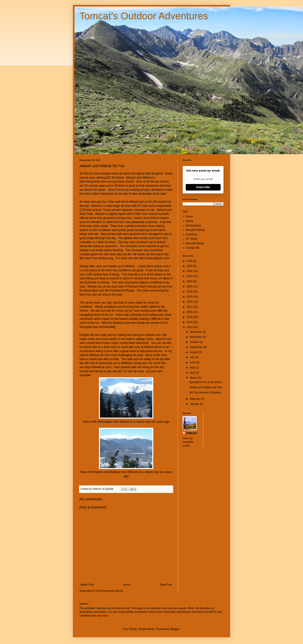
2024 (190, 271)
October (195, 342)
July (193, 357)
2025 (190, 266)
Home (127, 585)
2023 (190, 276)
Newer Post (87, 585)
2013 (190, 327)
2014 (190, 322)
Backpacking (193, 226)
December (196, 332)
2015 (190, 317)
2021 (190, 286)
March (194, 378)
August (194, 352)
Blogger (175, 629)
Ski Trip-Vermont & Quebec (205, 392)
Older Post (166, 585)
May (193, 368)
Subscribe (203, 187)
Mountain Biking (195, 230)
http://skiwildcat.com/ (98, 367)
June (193, 362)
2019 (190, 297)
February (195, 399)
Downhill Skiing (195, 243)
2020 (190, 292)
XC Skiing (192, 239)
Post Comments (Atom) (109, 591)
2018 (190, 302)
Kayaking (191, 234)
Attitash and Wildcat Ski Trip (205, 387)
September (197, 347)
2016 (190, 312)
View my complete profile (188, 442)
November (196, 337)
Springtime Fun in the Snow (205, 382)
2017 (190, 307)
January (195, 404)
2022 (190, 281)
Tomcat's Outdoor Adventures (144, 16)
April (193, 373)
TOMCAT (191, 433)
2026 (190, 261)
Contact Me (193, 248)
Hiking (189, 221)
